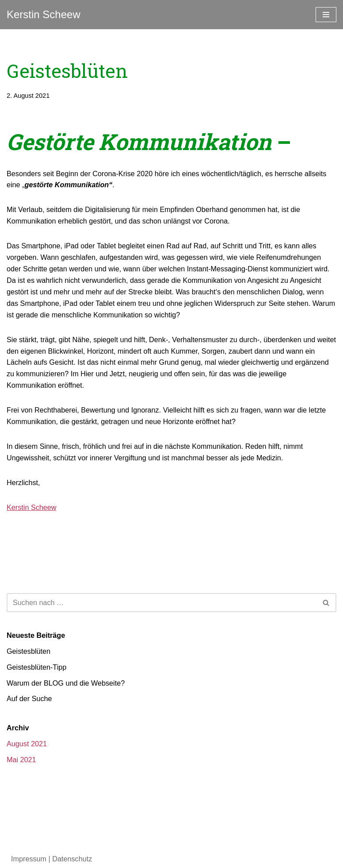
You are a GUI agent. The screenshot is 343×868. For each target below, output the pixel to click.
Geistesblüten (28, 647)
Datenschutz (71, 854)
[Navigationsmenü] (326, 15)
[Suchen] (162, 599)
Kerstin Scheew (31, 504)
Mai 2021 (21, 755)
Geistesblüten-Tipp (36, 663)
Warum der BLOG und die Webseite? (65, 679)
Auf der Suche (29, 695)
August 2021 (27, 739)
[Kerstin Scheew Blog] (44, 15)
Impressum (29, 854)
